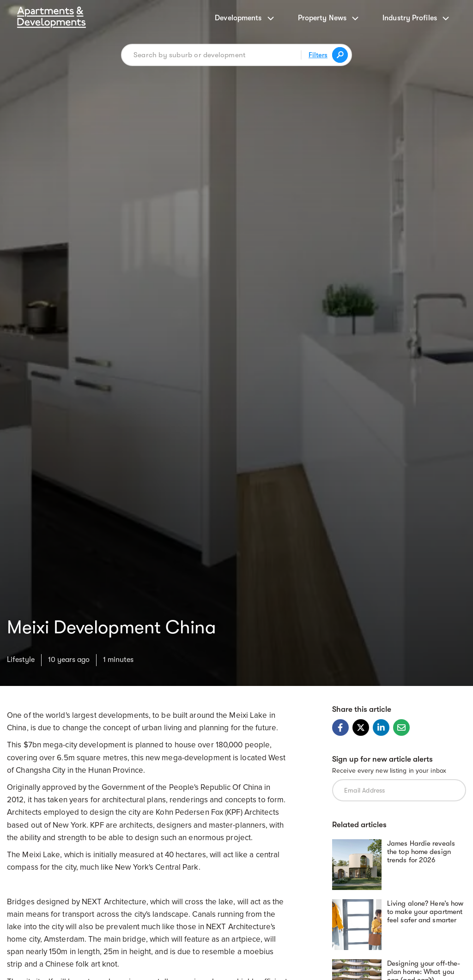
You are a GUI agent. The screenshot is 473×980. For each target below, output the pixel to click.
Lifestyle (21, 660)
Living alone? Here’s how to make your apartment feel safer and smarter (425, 912)
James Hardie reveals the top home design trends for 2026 (421, 852)
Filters (318, 55)
